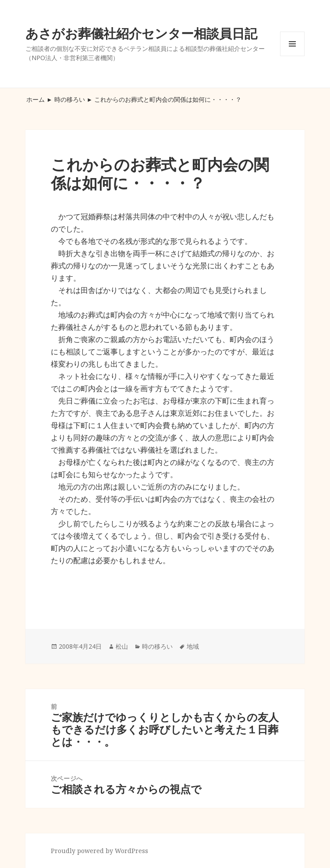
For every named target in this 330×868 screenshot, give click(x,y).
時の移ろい (70, 99)
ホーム (35, 99)
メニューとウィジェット (292, 56)
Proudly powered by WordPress (99, 851)
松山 (122, 646)
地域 (193, 646)
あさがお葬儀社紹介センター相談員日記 (141, 33)
